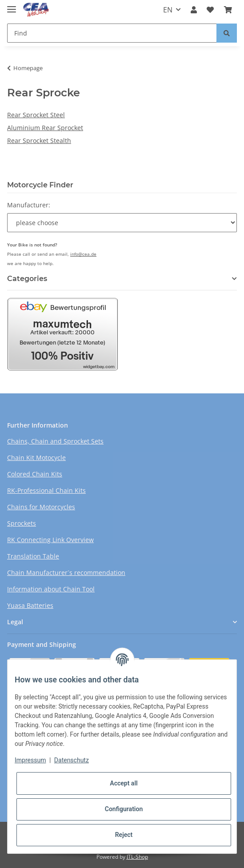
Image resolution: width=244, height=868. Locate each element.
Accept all (124, 783)
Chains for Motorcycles (41, 507)
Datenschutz (72, 760)
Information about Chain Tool (51, 589)
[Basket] (228, 10)
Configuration (124, 809)
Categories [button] (27, 279)
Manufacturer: (29, 205)
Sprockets (22, 523)
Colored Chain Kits (35, 474)
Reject (124, 835)
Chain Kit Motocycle (36, 458)
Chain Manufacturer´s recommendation (66, 573)
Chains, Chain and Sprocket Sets (55, 441)
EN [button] (168, 10)
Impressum (30, 760)
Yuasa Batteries (30, 605)
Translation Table (33, 556)
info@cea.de (83, 254)
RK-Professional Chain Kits (46, 490)
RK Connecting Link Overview (50, 540)
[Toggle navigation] (12, 6)
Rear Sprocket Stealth (39, 141)
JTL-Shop (137, 857)
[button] (194, 10)
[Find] (112, 33)
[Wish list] (210, 10)
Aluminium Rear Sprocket (45, 128)
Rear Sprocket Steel (36, 115)
